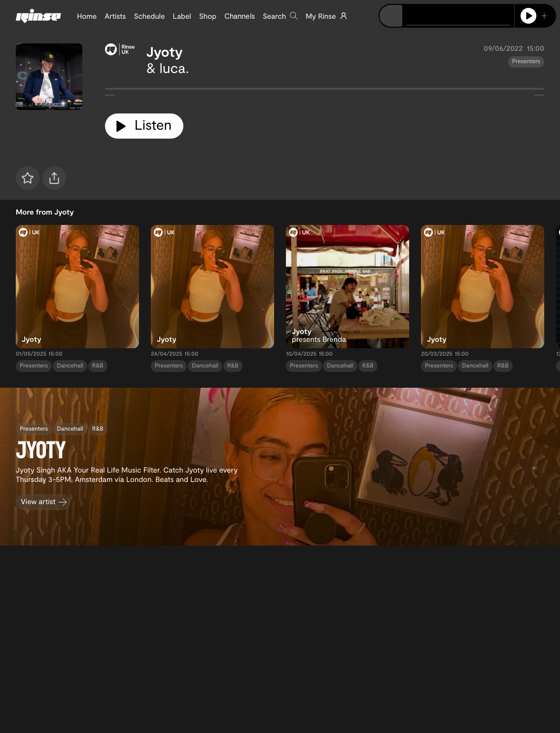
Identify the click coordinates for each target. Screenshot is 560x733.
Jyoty (165, 51)
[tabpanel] (325, 91)
